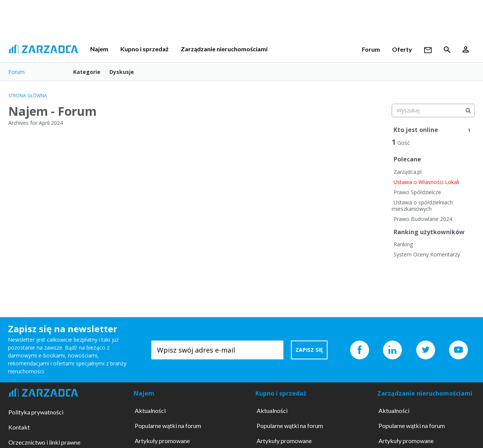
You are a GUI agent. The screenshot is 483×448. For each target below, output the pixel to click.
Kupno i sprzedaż (145, 49)
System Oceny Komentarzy (427, 254)
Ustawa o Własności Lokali (426, 182)
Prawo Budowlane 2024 (423, 219)
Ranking (403, 244)
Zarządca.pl (408, 172)
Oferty (402, 49)
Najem (99, 49)
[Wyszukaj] (468, 110)
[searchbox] (433, 110)
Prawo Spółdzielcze (417, 192)
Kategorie (87, 72)
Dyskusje (122, 72)
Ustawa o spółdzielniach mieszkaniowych (422, 206)
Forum (371, 49)
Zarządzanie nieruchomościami (224, 49)
